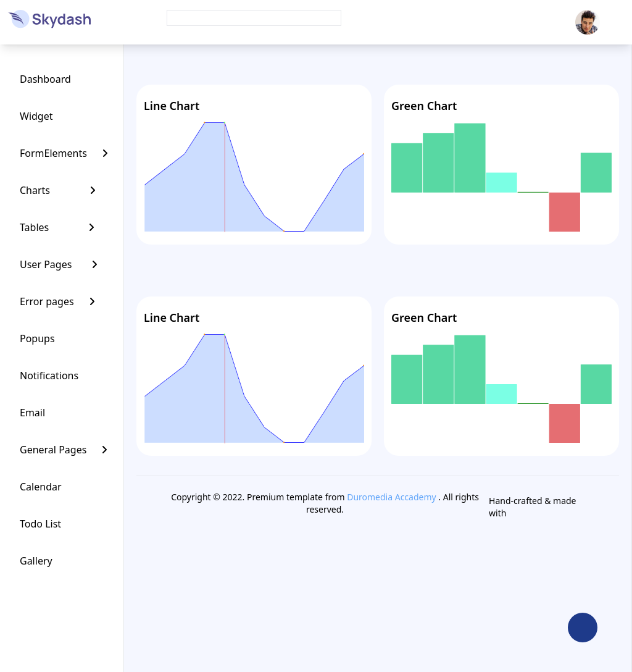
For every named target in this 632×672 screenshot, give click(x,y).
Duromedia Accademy (392, 497)
